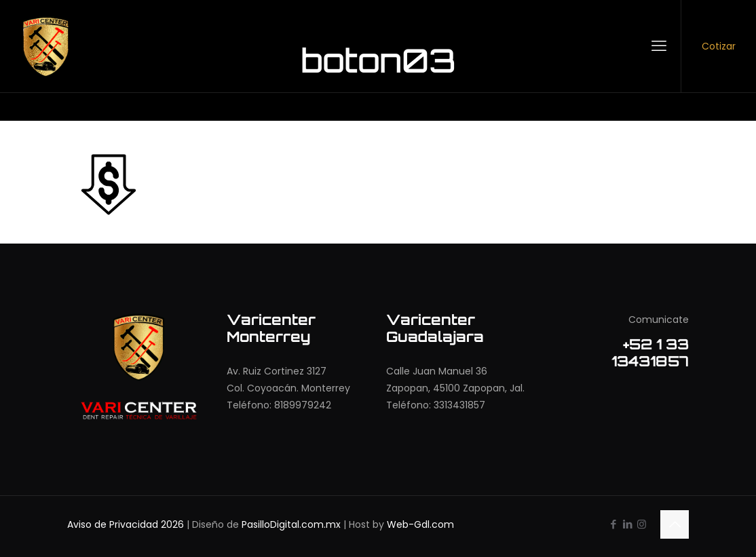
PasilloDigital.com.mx (291, 524)
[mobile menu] (659, 46)
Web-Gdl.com (420, 524)
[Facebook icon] (613, 524)
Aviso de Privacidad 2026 (126, 524)
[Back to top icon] (675, 524)
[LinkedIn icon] (627, 524)
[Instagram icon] (642, 524)
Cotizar (719, 46)
